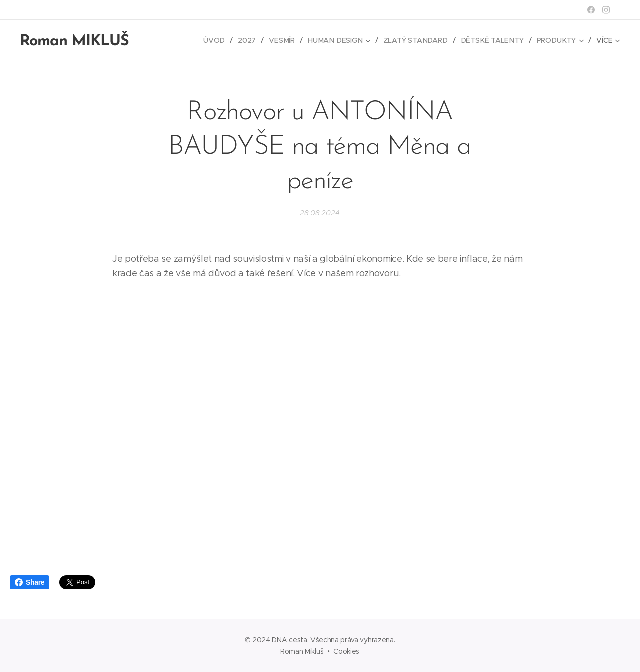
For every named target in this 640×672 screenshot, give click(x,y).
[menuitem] (220, 40)
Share (30, 582)
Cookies (346, 651)
